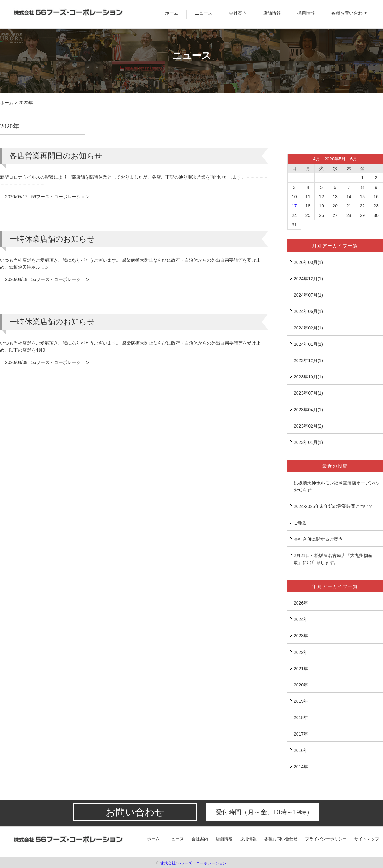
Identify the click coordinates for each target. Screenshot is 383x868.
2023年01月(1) (308, 442)
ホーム (172, 13)
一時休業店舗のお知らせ (52, 239)
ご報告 (300, 523)
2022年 (301, 652)
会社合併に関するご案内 (318, 539)
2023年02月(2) (308, 426)
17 (294, 206)
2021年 (301, 669)
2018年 (301, 717)
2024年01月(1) (308, 344)
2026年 (301, 603)
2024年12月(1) (308, 279)
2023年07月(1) (308, 393)
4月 (317, 159)
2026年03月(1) (308, 262)
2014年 (301, 767)
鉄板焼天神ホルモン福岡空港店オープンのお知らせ (336, 486)
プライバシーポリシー (326, 839)
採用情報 (306, 13)
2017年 (301, 734)
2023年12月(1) (308, 360)
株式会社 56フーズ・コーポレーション (194, 863)
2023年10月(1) (308, 377)
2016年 (301, 750)
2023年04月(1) (308, 410)
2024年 (301, 619)
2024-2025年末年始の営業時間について (333, 506)
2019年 (301, 701)
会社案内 (238, 13)
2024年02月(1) (308, 328)
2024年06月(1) (308, 311)
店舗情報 (272, 13)
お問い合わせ (135, 812)
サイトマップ (367, 839)
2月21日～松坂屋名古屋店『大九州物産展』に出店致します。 (333, 559)
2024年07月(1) (308, 295)
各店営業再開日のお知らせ (56, 156)
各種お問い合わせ (349, 13)
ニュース (204, 13)
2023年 (301, 636)
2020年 (301, 685)
